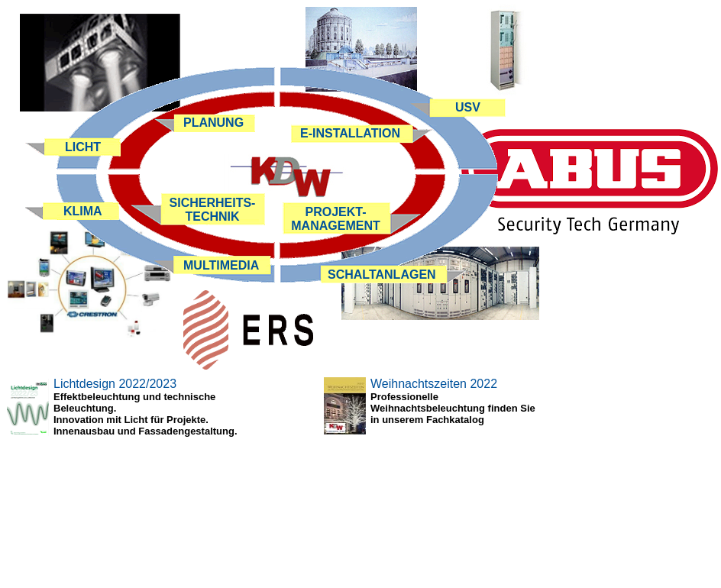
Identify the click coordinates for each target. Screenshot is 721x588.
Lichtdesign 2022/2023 (115, 384)
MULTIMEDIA (221, 265)
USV (468, 107)
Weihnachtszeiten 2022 (434, 384)
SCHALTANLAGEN (382, 275)
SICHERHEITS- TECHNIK (213, 210)
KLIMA (83, 211)
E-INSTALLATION (350, 133)
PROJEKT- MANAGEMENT (335, 219)
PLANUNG (213, 123)
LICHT (83, 147)
